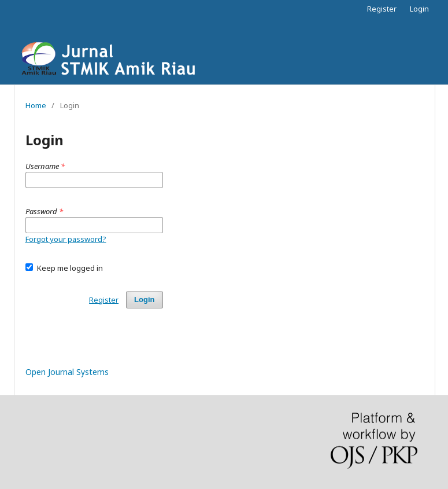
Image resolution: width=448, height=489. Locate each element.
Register (382, 9)
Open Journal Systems (67, 372)
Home (36, 105)
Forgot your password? (66, 239)
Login (419, 9)
